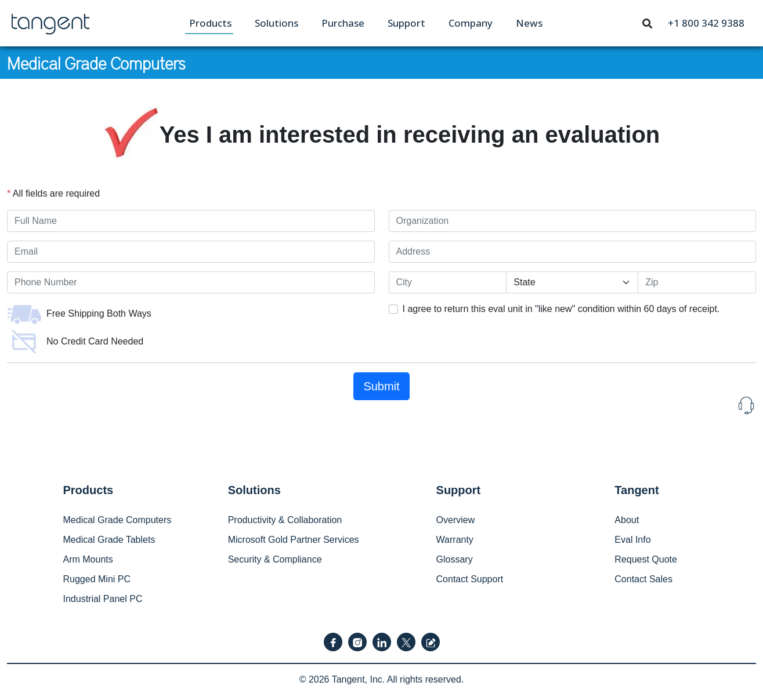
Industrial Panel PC (103, 599)
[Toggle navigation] (648, 23)
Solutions (276, 23)
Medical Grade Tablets (109, 540)
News (529, 23)
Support (406, 23)
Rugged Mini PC (97, 579)
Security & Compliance (275, 559)
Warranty (455, 540)
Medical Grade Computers (96, 63)
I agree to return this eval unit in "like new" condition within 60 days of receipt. (561, 309)
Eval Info (632, 540)
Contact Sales (643, 579)
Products (210, 23)
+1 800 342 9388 (706, 23)
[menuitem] (210, 23)
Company (471, 23)
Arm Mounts (88, 559)
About (627, 520)
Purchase (343, 23)
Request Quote (646, 559)
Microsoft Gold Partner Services (294, 540)
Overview (456, 520)
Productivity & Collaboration (285, 520)
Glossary (455, 559)
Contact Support (470, 579)
